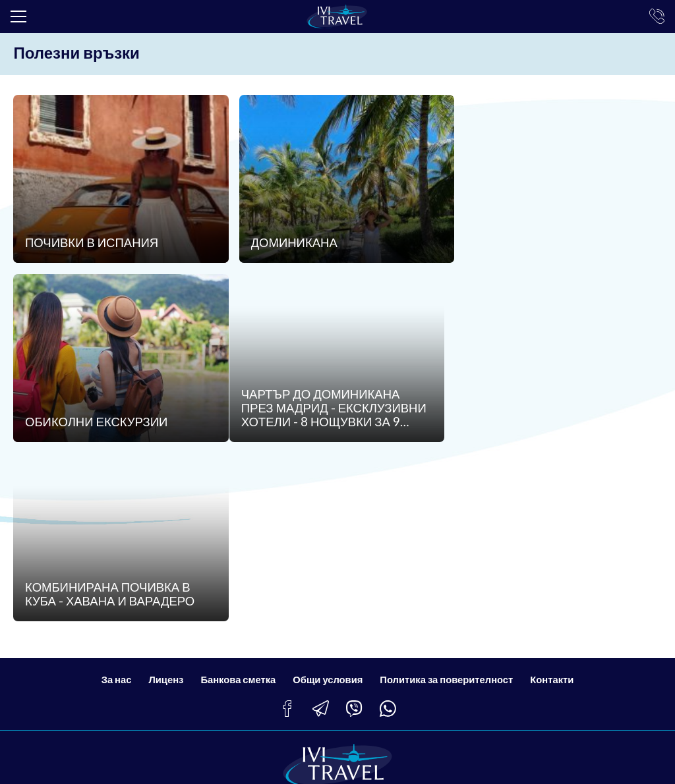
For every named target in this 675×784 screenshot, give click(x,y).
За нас (113, 506)
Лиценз (163, 506)
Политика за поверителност (448, 506)
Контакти (555, 506)
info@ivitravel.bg (69, 701)
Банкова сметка (237, 506)
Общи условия (328, 506)
